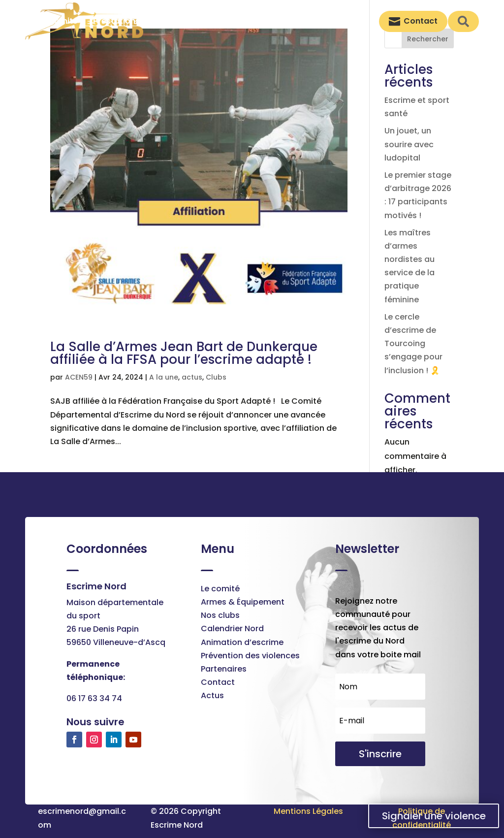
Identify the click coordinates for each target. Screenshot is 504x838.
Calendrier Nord (232, 628)
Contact (218, 682)
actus (192, 377)
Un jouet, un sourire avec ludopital (409, 144)
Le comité (220, 589)
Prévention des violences (250, 656)
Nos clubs (220, 615)
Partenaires (224, 669)
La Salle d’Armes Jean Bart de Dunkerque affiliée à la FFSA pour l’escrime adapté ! (184, 353)
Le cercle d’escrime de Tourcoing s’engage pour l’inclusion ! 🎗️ (413, 344)
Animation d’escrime (242, 642)
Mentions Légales (308, 811)
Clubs (216, 377)
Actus (212, 695)
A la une (164, 377)
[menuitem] (63, 21)
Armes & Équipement (243, 602)
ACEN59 (79, 377)
